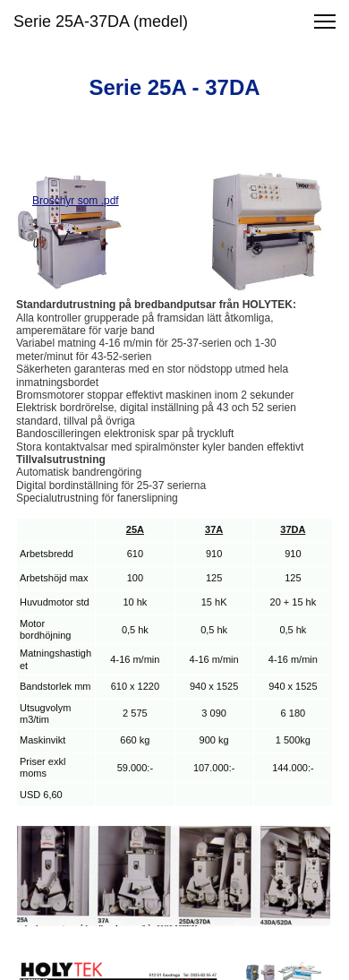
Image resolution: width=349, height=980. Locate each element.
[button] (325, 21)
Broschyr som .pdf (76, 201)
